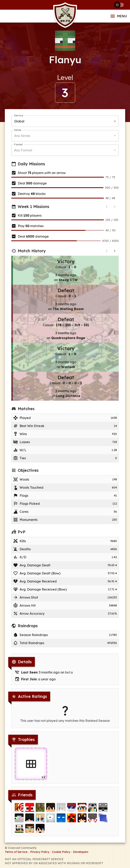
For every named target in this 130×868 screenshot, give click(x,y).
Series (18, 130)
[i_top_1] (72, 808)
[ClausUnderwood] (30, 819)
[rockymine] (40, 808)
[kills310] (72, 819)
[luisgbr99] (61, 819)
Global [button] (19, 121)
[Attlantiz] (103, 819)
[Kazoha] (40, 819)
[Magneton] (51, 819)
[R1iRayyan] (19, 808)
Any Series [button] (22, 136)
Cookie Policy (61, 851)
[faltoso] (51, 808)
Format (18, 144)
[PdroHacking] (40, 829)
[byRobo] (103, 808)
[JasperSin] (82, 808)
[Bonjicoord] (30, 808)
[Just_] (19, 819)
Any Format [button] (23, 150)
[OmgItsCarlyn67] (82, 819)
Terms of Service (16, 851)
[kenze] (61, 808)
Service (19, 115)
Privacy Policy (40, 851)
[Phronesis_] (93, 819)
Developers (81, 851)
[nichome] (93, 808)
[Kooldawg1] (30, 829)
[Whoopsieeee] (19, 829)
